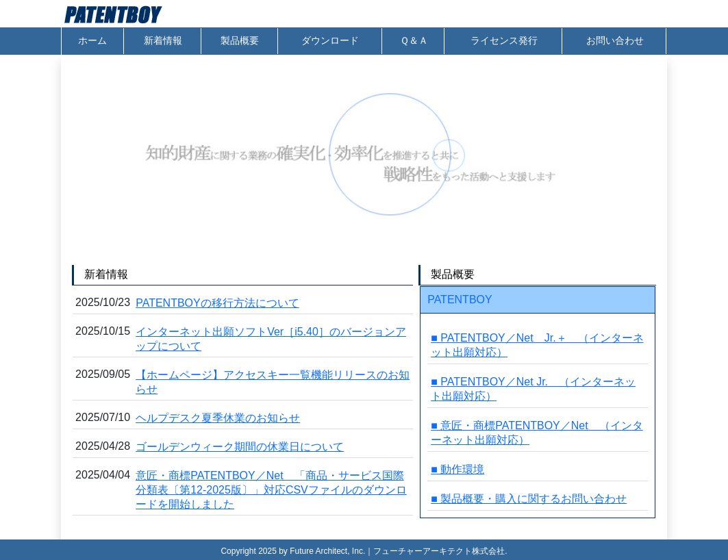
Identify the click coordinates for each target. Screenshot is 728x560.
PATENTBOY (460, 300)
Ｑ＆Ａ (414, 40)
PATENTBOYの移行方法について (217, 303)
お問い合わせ (615, 40)
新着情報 (163, 40)
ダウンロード (330, 40)
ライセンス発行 (504, 40)
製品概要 (240, 40)
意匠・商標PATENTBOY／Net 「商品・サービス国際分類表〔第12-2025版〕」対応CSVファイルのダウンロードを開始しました (271, 490)
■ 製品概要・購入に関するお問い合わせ (529, 499)
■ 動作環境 (457, 469)
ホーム (92, 40)
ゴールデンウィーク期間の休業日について (240, 447)
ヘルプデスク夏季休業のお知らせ (218, 418)
